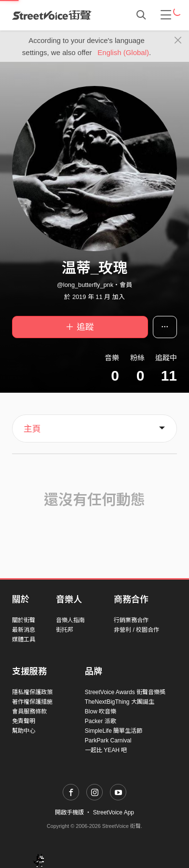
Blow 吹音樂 (101, 711)
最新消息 (24, 630)
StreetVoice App (114, 812)
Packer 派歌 (101, 721)
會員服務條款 (29, 711)
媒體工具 (24, 640)
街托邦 (65, 630)
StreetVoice (52, 15)
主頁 (32, 429)
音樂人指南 (70, 620)
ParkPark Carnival (108, 740)
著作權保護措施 (32, 702)
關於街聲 (24, 620)
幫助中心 (24, 731)
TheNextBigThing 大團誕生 (120, 702)
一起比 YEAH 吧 (106, 750)
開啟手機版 (69, 812)
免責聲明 (24, 721)
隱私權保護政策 (32, 692)
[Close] (178, 41)
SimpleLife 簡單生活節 (114, 731)
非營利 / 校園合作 (136, 630)
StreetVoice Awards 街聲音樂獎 (125, 692)
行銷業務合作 (131, 620)
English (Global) (123, 52)
